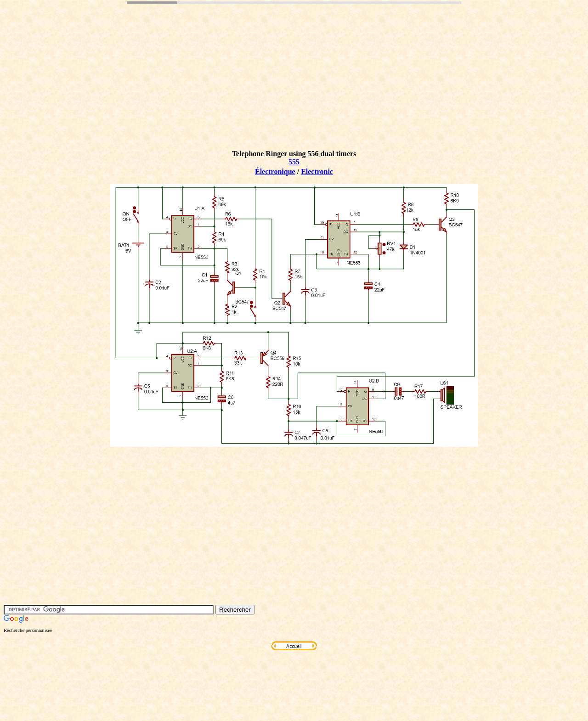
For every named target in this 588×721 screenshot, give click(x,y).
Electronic (317, 172)
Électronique (275, 172)
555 (294, 162)
